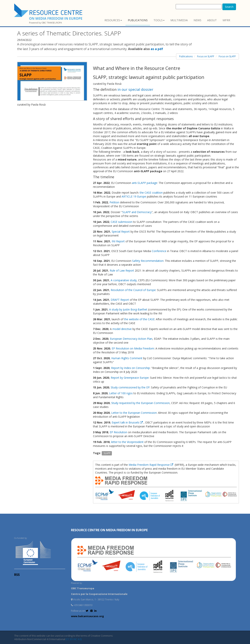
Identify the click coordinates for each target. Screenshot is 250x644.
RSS (17, 575)
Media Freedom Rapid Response (151, 465)
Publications (138, 20)
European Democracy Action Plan (131, 339)
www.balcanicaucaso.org (87, 616)
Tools (159, 20)
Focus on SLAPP (206, 56)
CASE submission (121, 222)
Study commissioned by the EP (130, 387)
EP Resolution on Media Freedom (133, 348)
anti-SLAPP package (144, 183)
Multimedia (179, 20)
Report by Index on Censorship (130, 368)
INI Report (118, 241)
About (212, 20)
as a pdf (157, 49)
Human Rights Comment (127, 358)
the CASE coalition (151, 193)
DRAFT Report (120, 300)
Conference (159, 251)
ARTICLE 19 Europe (134, 196)
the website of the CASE (139, 319)
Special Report (121, 232)
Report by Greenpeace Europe (130, 378)
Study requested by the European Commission (140, 403)
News (197, 20)
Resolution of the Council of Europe (133, 290)
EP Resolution (118, 432)
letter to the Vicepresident (127, 442)
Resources (113, 20)
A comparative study (124, 280)
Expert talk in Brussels (128, 422)
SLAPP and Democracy (137, 212)
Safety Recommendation (148, 261)
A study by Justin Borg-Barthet (128, 309)
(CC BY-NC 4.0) (74, 639)
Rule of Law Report (122, 270)
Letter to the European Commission (134, 413)
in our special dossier (135, 89)
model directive (122, 329)
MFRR (226, 20)
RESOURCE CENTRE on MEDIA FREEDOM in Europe (109, 530)
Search (229, 7)
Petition (114, 202)
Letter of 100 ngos (121, 393)
